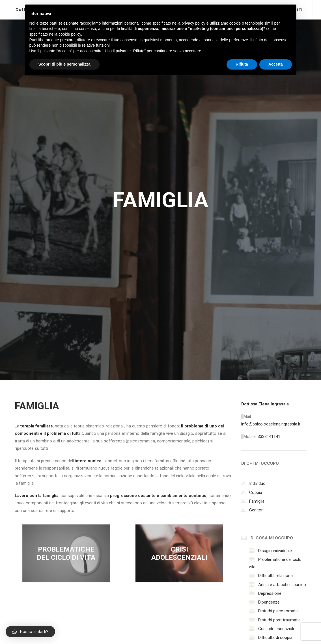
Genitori (256, 263)
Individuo (257, 237)
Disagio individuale (275, 304)
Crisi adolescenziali (276, 382)
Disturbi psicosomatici (279, 364)
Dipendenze (269, 356)
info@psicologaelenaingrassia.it (271, 178)
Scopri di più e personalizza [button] (64, 64)
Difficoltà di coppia (275, 391)
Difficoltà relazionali (276, 329)
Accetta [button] (276, 64)
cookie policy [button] (70, 34)
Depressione (270, 347)
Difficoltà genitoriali (276, 400)
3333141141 (269, 190)
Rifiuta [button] (242, 64)
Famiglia (257, 255)
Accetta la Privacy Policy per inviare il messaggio (163, 564)
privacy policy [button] (193, 23)
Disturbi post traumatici (280, 373)
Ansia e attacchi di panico (282, 338)
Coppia (256, 246)
